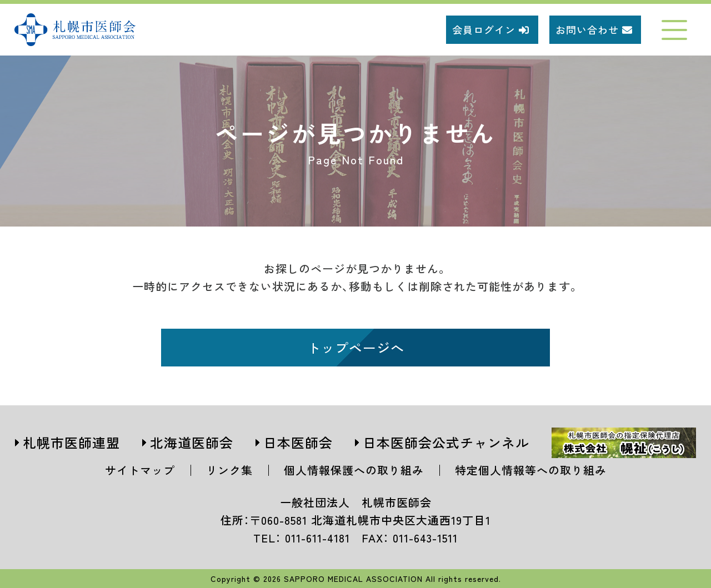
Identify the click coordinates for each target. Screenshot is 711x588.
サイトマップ (140, 470)
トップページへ (356, 347)
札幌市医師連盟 (71, 442)
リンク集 (229, 470)
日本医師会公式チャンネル (446, 442)
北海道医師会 (192, 442)
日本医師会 (298, 442)
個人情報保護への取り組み (354, 470)
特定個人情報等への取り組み (531, 470)
